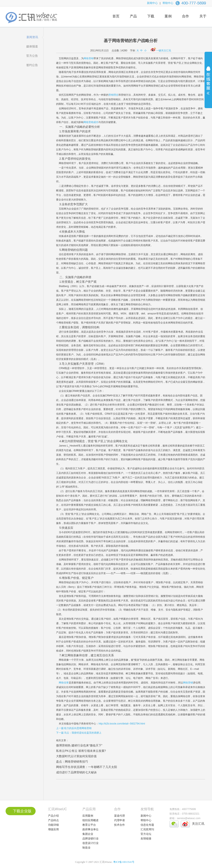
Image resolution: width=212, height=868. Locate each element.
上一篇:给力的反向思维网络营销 (74, 728)
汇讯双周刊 (147, 829)
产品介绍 (53, 816)
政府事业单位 (90, 829)
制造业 (86, 848)
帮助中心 (168, 3)
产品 (133, 16)
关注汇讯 (198, 824)
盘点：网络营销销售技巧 (72, 762)
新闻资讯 (32, 37)
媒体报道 (32, 46)
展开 (208, 83)
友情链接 (146, 838)
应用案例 (88, 816)
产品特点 (53, 820)
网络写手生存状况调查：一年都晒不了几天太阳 (87, 767)
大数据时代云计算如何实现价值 (76, 756)
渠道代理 (119, 816)
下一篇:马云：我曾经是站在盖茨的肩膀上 (79, 733)
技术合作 (119, 825)
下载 (151, 16)
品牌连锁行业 (90, 838)
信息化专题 (147, 825)
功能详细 (53, 825)
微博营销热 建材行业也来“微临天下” (79, 745)
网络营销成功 (91, 122)
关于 (203, 16)
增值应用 (53, 829)
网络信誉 (64, 683)
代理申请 (119, 820)
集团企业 (88, 834)
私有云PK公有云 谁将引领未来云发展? (81, 751)
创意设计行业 (90, 843)
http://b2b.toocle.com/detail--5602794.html (122, 724)
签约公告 (32, 65)
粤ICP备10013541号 (124, 862)
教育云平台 (89, 825)
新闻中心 (152, 3)
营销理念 (113, 95)
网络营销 (89, 58)
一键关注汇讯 (161, 51)
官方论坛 (146, 834)
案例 (168, 16)
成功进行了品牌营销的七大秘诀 (76, 772)
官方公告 (32, 56)
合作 (185, 16)
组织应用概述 (90, 820)
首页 (116, 16)
